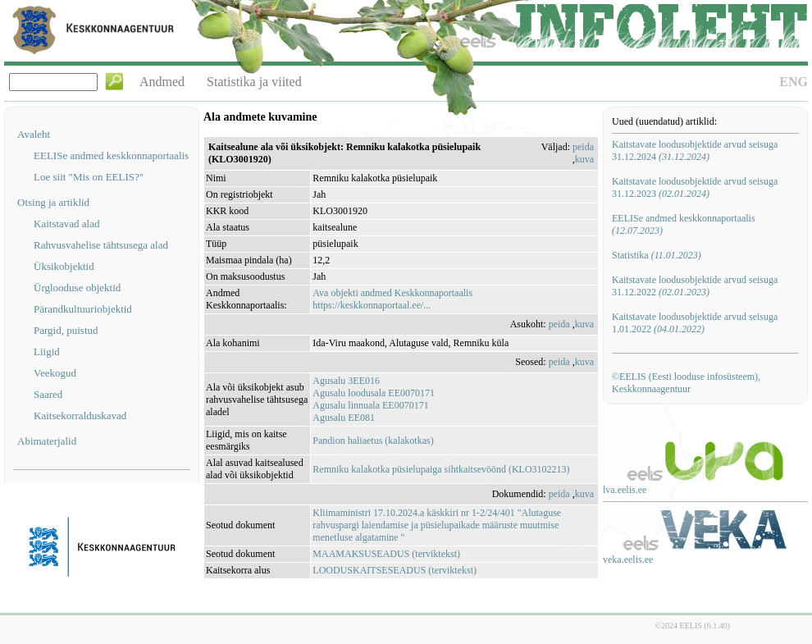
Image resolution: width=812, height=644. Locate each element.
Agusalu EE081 (344, 418)
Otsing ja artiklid (53, 202)
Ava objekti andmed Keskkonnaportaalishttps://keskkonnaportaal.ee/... (392, 299)
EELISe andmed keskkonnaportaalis (111, 155)
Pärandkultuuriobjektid (83, 309)
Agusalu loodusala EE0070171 (374, 393)
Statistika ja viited (254, 82)
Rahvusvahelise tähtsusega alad (101, 245)
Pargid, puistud (66, 330)
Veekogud (55, 373)
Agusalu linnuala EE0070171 (370, 405)
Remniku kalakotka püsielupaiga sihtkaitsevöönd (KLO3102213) (441, 469)
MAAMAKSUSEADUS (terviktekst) (386, 554)
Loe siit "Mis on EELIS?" (89, 177)
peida (583, 147)
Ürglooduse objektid (77, 288)
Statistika (657, 255)
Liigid (47, 352)
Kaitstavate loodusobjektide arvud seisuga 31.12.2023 (695, 187)
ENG (794, 82)
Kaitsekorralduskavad (80, 416)
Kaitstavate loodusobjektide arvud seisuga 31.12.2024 (695, 151)
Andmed (162, 82)
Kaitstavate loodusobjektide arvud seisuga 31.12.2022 (695, 286)
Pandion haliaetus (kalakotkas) (373, 441)
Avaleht (34, 134)
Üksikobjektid (64, 266)
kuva (584, 159)
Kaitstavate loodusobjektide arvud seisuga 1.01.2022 (695, 323)
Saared (48, 394)
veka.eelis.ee (628, 560)
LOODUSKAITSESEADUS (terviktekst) (395, 570)
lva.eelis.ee (625, 490)
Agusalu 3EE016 (346, 381)
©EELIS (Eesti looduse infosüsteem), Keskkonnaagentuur (686, 383)
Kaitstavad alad (67, 224)
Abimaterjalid (47, 441)
